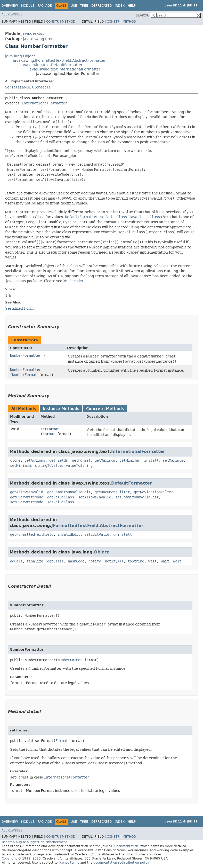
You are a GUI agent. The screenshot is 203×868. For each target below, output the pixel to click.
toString (136, 561)
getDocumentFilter (112, 492)
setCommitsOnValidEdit (137, 497)
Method (69, 22)
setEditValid (97, 534)
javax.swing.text (38, 39)
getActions (35, 460)
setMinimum (20, 466)
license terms (69, 863)
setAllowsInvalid (95, 497)
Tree (84, 6)
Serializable (18, 87)
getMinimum (130, 460)
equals (16, 561)
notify (95, 561)
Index (120, 6)
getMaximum (105, 460)
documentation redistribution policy (121, 863)
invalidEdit (69, 534)
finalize (35, 561)
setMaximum (173, 460)
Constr (52, 22)
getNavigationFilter (153, 492)
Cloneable (41, 87)
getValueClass (61, 497)
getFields (59, 460)
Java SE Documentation (120, 846)
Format (49, 434)
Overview (10, 6)
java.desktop (33, 33)
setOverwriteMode (27, 502)
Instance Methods (61, 409)
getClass (55, 561)
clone (15, 460)
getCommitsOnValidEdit (69, 492)
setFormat (50, 429)
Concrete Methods (105, 409)
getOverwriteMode (27, 497)
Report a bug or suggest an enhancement (34, 842)
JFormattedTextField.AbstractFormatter (97, 526)
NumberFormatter (26, 355)
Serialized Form (19, 308)
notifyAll (114, 561)
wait (152, 561)
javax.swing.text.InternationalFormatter (64, 69)
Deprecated (102, 6)
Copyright (9, 858)
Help (132, 6)
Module (28, 6)
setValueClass (61, 502)
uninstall (123, 534)
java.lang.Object (20, 56)
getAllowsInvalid (27, 492)
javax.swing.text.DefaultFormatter (52, 65)
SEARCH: (142, 15)
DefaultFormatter (132, 483)
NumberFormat (25, 375)
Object (101, 552)
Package (45, 6)
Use (74, 6)
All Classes (12, 14)
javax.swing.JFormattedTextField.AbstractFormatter (59, 60)
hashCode (76, 561)
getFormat (81, 460)
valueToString (79, 466)
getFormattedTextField (32, 534)
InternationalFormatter (44, 103)
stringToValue (48, 466)
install (151, 460)
